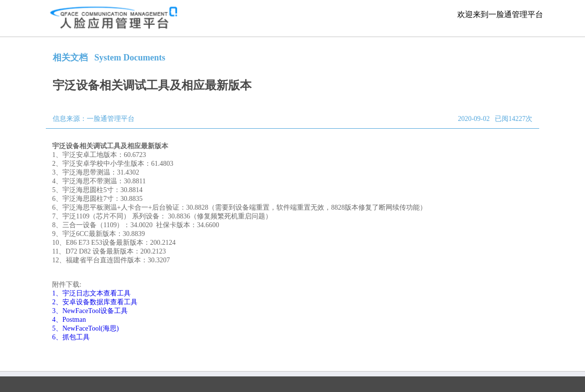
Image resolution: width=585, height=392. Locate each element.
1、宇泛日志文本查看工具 (91, 293)
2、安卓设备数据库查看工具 (95, 302)
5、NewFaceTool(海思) (86, 328)
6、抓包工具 (71, 337)
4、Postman (69, 320)
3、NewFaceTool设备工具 (90, 311)
